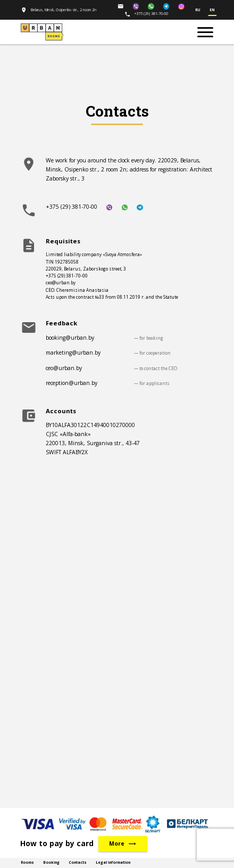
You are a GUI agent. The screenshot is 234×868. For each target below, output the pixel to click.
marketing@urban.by (73, 353)
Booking (51, 862)
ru (198, 10)
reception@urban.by (72, 383)
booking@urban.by (70, 338)
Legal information (113, 862)
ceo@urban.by (64, 368)
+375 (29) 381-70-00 (146, 14)
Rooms (27, 862)
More (123, 844)
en (212, 10)
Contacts (78, 862)
